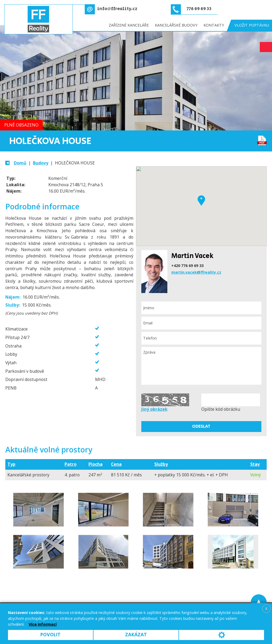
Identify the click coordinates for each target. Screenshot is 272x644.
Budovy (41, 163)
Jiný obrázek (154, 409)
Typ (11, 464)
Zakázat (136, 635)
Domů (20, 163)
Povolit (50, 635)
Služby (161, 464)
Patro (71, 464)
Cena (116, 464)
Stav (255, 464)
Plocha (95, 464)
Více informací (43, 624)
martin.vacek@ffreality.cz (196, 272)
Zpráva (201, 366)
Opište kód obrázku (221, 409)
